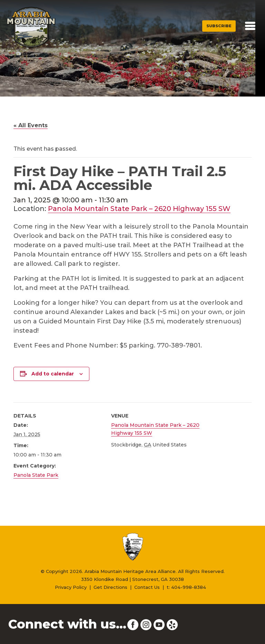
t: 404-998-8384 (186, 587)
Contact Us (147, 587)
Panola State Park (36, 475)
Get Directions (110, 587)
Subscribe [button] (219, 26)
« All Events (31, 125)
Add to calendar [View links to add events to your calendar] (53, 374)
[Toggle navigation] (250, 26)
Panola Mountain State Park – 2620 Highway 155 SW (139, 209)
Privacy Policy (71, 587)
